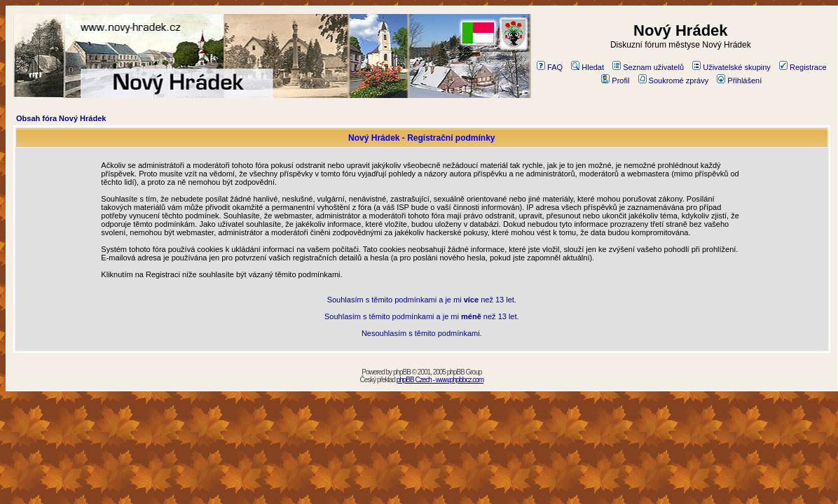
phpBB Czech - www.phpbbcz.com (440, 380)
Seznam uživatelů (648, 67)
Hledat (588, 67)
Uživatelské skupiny (731, 67)
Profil (615, 80)
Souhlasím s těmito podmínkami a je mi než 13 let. (422, 300)
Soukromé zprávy (674, 80)
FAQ (550, 67)
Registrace (803, 67)
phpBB (402, 372)
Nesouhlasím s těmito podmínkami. (422, 333)
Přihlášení (739, 80)
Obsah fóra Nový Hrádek (61, 118)
